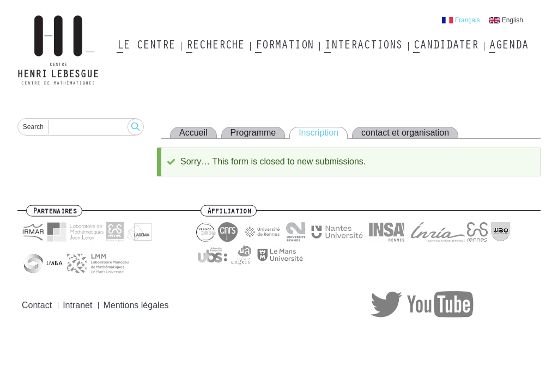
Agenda (508, 46)
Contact (37, 305)
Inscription (319, 133)
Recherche (215, 46)
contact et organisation (405, 133)
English (512, 20)
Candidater (445, 46)
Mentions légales (136, 305)
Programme (253, 133)
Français (468, 20)
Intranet (77, 305)
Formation (284, 46)
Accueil (193, 133)
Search (33, 127)
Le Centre (146, 46)
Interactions (363, 46)
